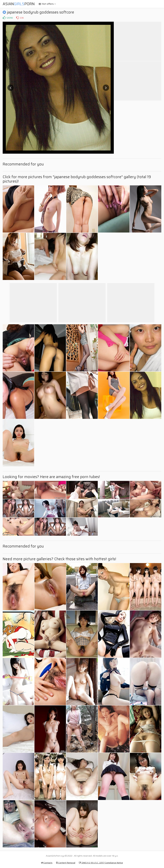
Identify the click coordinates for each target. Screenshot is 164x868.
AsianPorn (19, 4)
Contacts (47, 863)
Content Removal (66, 863)
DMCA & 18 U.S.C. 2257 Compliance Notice (101, 863)
